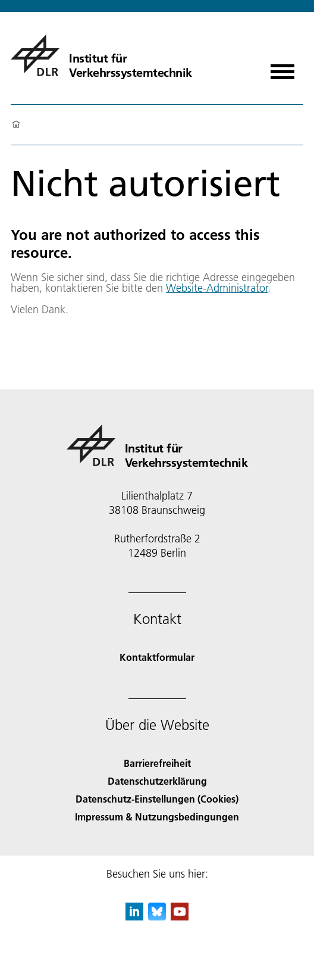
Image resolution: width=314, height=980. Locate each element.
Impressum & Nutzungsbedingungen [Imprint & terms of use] (157, 817)
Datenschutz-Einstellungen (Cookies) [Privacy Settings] (157, 799)
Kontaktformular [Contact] (157, 657)
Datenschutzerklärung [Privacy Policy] (157, 781)
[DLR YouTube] (180, 917)
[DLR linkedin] (134, 917)
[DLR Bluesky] (157, 917)
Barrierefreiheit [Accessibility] (157, 763)
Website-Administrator (217, 288)
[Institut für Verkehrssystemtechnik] (101, 55)
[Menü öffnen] (282, 68)
